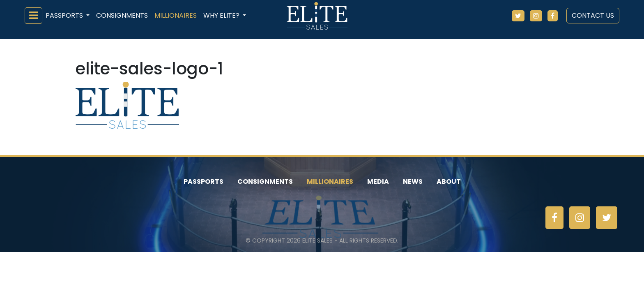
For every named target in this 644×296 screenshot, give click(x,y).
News (413, 182)
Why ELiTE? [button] (222, 15)
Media (378, 182)
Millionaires (176, 15)
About (449, 182)
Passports (204, 182)
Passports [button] (65, 15)
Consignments (122, 15)
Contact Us (593, 15)
